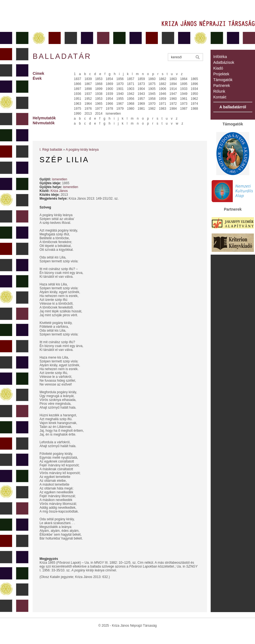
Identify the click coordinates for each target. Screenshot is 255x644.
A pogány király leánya (82, 150)
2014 (99, 114)
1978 (109, 109)
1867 (88, 84)
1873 (141, 84)
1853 (99, 79)
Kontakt (220, 97)
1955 (120, 99)
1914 (173, 89)
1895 (184, 84)
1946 (163, 94)
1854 (109, 79)
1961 (184, 99)
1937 (88, 94)
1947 (173, 94)
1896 (194, 84)
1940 (120, 94)
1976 (88, 109)
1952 (88, 99)
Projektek (221, 74)
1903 (131, 89)
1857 (131, 79)
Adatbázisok (224, 62)
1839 (88, 79)
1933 (184, 89)
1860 (152, 79)
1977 (99, 109)
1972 (173, 104)
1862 (163, 79)
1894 (173, 84)
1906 (163, 89)
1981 (141, 109)
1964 (88, 104)
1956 (131, 99)
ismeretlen (113, 114)
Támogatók (223, 80)
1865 (194, 79)
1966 (109, 104)
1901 (120, 89)
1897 (78, 89)
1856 (120, 79)
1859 (141, 79)
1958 (152, 99)
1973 (184, 104)
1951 (78, 99)
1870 (120, 84)
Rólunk (219, 91)
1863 (173, 79)
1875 (152, 84)
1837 (78, 79)
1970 (152, 104)
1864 (184, 79)
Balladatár (62, 56)
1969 (141, 104)
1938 (99, 94)
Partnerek (222, 86)
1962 (194, 99)
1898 (88, 89)
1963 (78, 104)
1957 (141, 99)
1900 (109, 89)
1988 (194, 109)
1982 (152, 109)
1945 (152, 94)
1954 (109, 99)
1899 (99, 89)
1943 (141, 94)
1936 (78, 94)
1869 (109, 84)
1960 (173, 99)
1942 (131, 94)
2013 (88, 114)
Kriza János (59, 191)
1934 (194, 89)
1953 (99, 99)
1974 (194, 104)
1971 (163, 104)
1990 (78, 114)
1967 (120, 104)
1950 (194, 94)
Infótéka (220, 57)
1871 (131, 84)
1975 (78, 109)
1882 (163, 84)
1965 (99, 104)
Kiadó (218, 68)
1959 (163, 99)
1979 (120, 109)
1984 (173, 109)
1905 (152, 89)
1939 (109, 94)
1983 (163, 109)
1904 (141, 89)
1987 (184, 109)
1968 (131, 104)
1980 (131, 109)
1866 (78, 84)
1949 (184, 94)
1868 (99, 84)
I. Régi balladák (51, 150)
